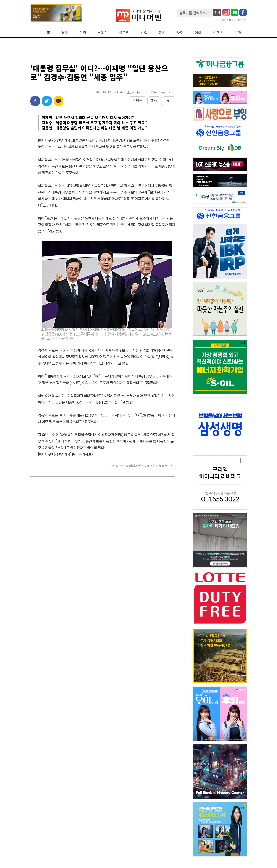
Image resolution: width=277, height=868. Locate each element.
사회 (180, 33)
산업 (83, 33)
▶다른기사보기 (83, 454)
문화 (238, 33)
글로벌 (124, 33)
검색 (217, 13)
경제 (65, 33)
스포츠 (218, 33)
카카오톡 (59, 101)
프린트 (137, 101)
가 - (169, 101)
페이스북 (35, 101)
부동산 (103, 33)
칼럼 (144, 33)
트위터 (47, 101)
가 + (154, 101)
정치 (162, 33)
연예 (198, 33)
